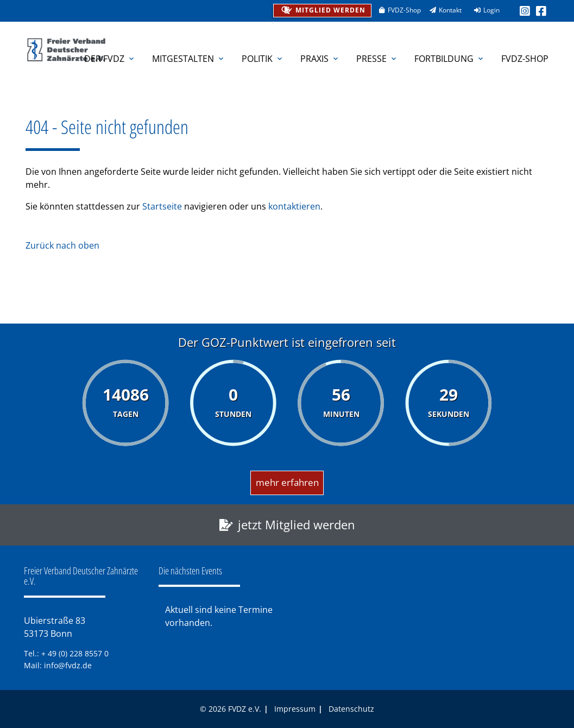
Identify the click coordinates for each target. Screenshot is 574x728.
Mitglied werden (322, 9)
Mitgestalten (189, 59)
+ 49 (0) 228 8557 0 (75, 653)
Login (483, 10)
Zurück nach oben (62, 245)
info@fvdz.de (68, 665)
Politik (263, 59)
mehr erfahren (287, 482)
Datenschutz (351, 709)
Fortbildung (450, 59)
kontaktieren (294, 206)
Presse (377, 59)
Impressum (295, 709)
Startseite (162, 206)
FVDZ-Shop (396, 10)
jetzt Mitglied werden (297, 525)
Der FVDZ (110, 59)
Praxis (320, 59)
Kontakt (442, 10)
